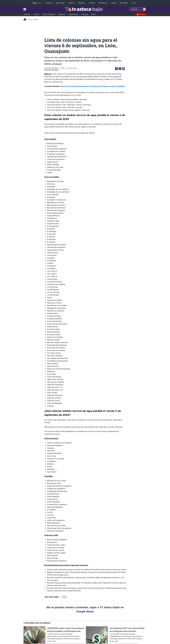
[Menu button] (32, 9)
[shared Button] (120, 69)
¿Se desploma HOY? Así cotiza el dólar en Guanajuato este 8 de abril (127, 630)
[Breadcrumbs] (26, 19)
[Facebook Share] (123, 69)
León (64, 597)
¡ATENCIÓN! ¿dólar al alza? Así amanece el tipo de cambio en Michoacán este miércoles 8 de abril (66, 630)
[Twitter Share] (116, 69)
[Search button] (144, 9)
